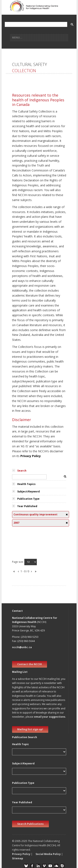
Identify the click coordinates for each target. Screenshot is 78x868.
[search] (36, 25)
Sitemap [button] (18, 858)
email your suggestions (50, 717)
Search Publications (30, 824)
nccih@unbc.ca (22, 647)
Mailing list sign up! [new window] (30, 729)
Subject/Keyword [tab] (28, 491)
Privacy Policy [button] (21, 854)
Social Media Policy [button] (48, 854)
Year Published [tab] (27, 506)
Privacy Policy (31, 456)
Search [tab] (22, 471)
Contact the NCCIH (30, 664)
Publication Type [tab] (28, 499)
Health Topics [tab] (26, 484)
